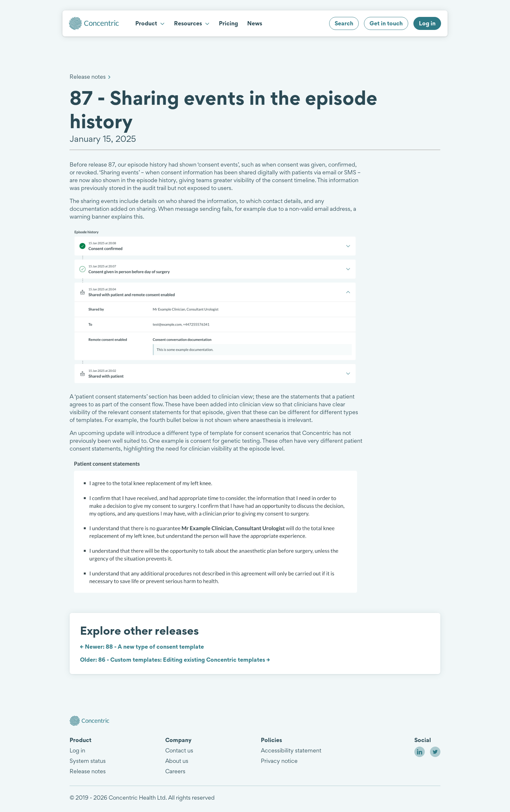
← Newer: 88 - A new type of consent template (142, 647)
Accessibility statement (291, 750)
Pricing (228, 23)
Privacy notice (279, 761)
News (255, 23)
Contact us (179, 750)
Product (150, 23)
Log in (77, 750)
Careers (175, 771)
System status (88, 761)
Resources (192, 23)
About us (177, 761)
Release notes (88, 77)
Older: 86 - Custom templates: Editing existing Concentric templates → (175, 660)
